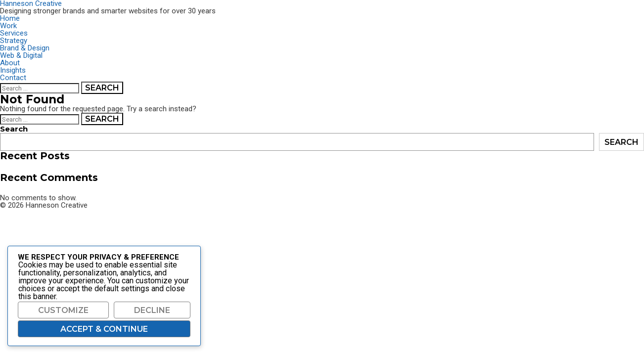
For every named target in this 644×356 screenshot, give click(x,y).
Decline (152, 310)
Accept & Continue (104, 329)
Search (14, 129)
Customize (63, 310)
